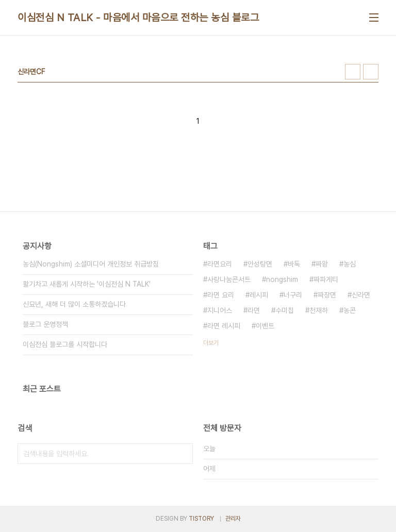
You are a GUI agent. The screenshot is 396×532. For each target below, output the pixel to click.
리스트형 (371, 72)
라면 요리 (221, 295)
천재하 (319, 310)
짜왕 (322, 264)
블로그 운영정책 (45, 324)
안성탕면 (260, 264)
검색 (183, 454)
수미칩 (285, 310)
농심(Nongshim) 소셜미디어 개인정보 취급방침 (91, 264)
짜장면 (327, 295)
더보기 (211, 343)
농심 (350, 264)
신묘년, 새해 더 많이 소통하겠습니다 (74, 304)
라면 (254, 310)
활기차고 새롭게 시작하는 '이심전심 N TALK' (87, 284)
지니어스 (220, 310)
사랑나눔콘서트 (229, 279)
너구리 (293, 295)
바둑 (294, 264)
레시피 (259, 295)
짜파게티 (326, 279)
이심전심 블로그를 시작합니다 (65, 344)
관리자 (233, 519)
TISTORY (201, 519)
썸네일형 (353, 72)
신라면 (361, 295)
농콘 (350, 310)
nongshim (282, 279)
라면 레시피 (224, 326)
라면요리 (220, 264)
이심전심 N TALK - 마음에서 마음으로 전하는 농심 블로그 (138, 18)
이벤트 (265, 326)
